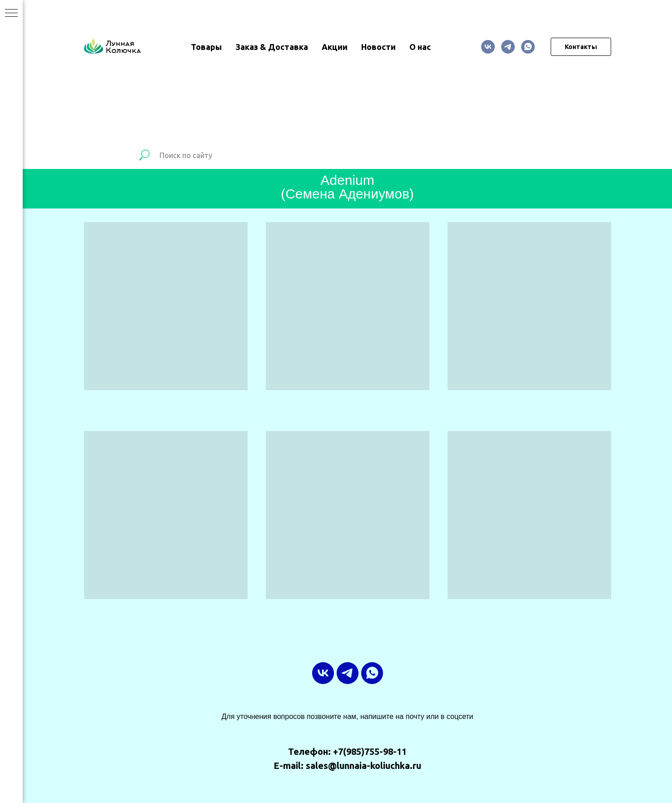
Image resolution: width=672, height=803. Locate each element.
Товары (206, 47)
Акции (335, 47)
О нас (420, 47)
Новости (378, 47)
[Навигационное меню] (11, 14)
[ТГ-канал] (508, 47)
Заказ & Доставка (272, 47)
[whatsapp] (528, 47)
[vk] (488, 47)
